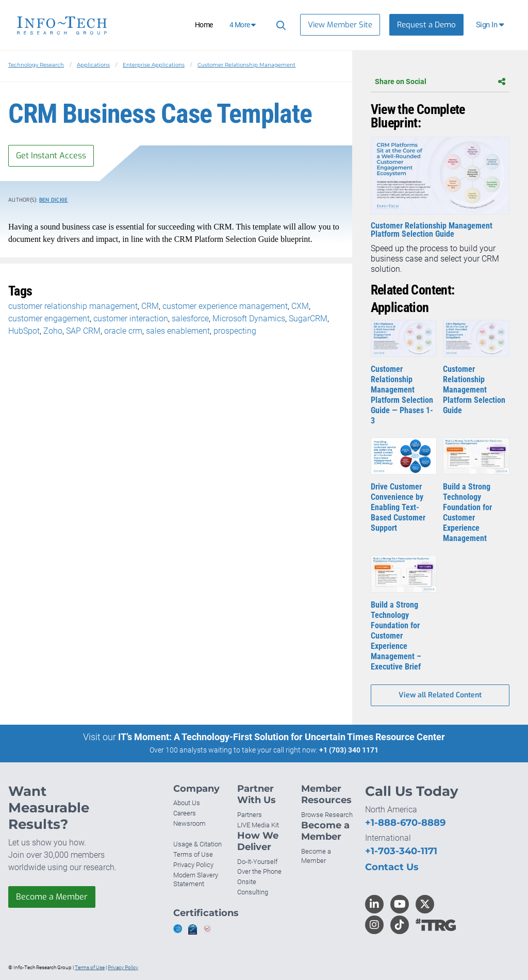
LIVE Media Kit (258, 825)
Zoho (53, 331)
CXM (300, 306)
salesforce (190, 319)
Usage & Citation (197, 844)
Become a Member (52, 897)
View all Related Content (440, 695)
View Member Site (340, 25)
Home (204, 25)
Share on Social (440, 81)
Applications (93, 65)
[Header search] (279, 25)
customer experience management (225, 306)
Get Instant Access (51, 156)
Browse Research (327, 815)
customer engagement (49, 319)
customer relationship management (73, 306)
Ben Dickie (54, 200)
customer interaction (131, 319)
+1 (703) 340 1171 (349, 750)
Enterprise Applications (154, 65)
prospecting (235, 331)
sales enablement (178, 331)
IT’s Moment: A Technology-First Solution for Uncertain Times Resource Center (282, 737)
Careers (185, 813)
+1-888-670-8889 (405, 823)
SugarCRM (308, 319)
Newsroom (189, 823)
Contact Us (392, 867)
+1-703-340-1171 (401, 851)
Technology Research (36, 65)
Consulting (253, 892)
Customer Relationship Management (246, 65)
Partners (250, 815)
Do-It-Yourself (257, 862)
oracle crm (123, 331)
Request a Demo (426, 25)
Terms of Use (193, 854)
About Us (187, 803)
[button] (491, 25)
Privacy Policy (193, 865)
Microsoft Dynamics (249, 319)
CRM (150, 306)
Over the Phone (259, 871)
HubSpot (24, 331)
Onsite (247, 882)
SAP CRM (83, 331)
